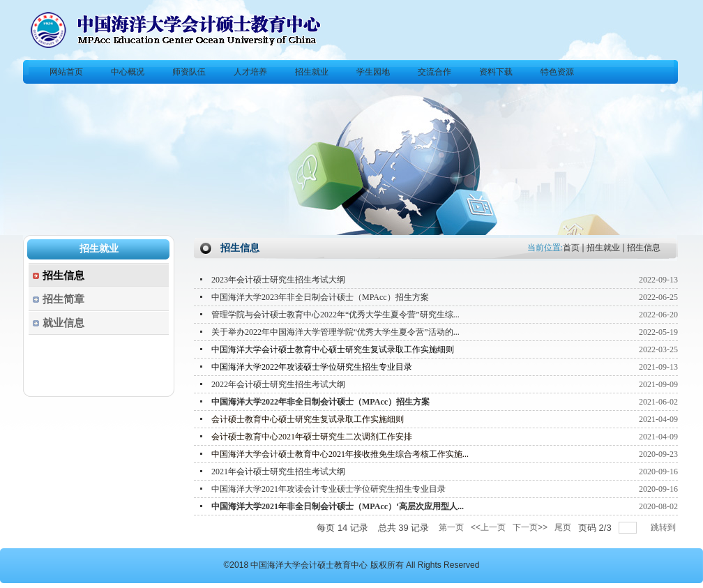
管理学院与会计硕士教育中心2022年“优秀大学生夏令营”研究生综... (335, 315)
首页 (571, 248)
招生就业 (603, 248)
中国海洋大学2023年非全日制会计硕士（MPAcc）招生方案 (320, 297)
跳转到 (664, 527)
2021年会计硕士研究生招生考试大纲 (278, 472)
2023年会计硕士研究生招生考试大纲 (278, 280)
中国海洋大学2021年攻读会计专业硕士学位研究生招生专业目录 (328, 489)
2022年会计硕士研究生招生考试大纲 (278, 384)
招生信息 (644, 248)
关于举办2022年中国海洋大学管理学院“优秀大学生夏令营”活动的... (335, 332)
